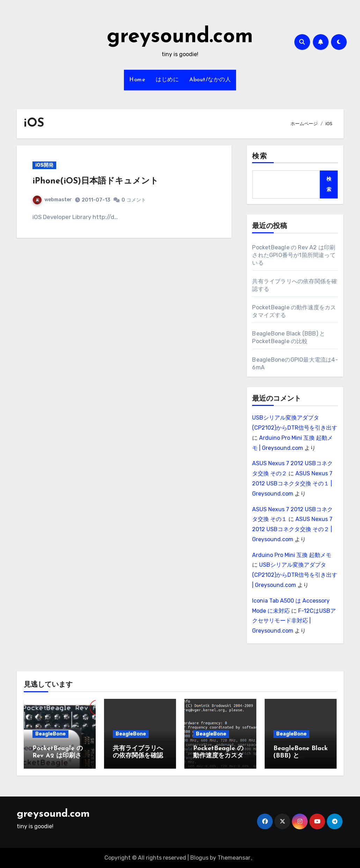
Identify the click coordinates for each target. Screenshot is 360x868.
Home (137, 80)
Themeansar (234, 858)
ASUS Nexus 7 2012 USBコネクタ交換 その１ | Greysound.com (292, 484)
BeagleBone (50, 734)
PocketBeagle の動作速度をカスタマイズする (218, 756)
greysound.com (180, 37)
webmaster (52, 200)
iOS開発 (44, 165)
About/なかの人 (210, 80)
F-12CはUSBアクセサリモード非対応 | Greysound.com (294, 621)
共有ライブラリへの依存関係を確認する (138, 756)
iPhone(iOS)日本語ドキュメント (95, 181)
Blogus (199, 858)
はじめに (167, 80)
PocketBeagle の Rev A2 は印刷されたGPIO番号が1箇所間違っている (294, 255)
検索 (259, 157)
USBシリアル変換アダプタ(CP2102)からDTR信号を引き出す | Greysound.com (295, 575)
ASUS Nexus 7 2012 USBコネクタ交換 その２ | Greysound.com (292, 529)
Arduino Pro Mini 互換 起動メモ (292, 555)
